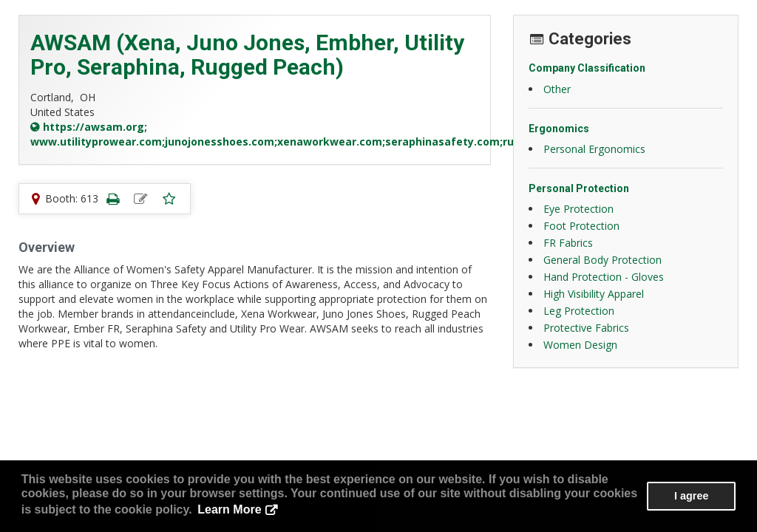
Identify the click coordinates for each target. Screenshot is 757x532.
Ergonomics (559, 129)
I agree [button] (691, 496)
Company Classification (587, 68)
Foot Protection (581, 226)
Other (557, 89)
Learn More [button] (229, 509)
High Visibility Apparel (594, 294)
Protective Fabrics (586, 328)
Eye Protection (578, 209)
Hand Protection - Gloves (604, 277)
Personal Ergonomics (594, 149)
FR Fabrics (568, 243)
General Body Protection (602, 260)
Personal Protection (579, 188)
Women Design (580, 345)
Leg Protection (579, 311)
